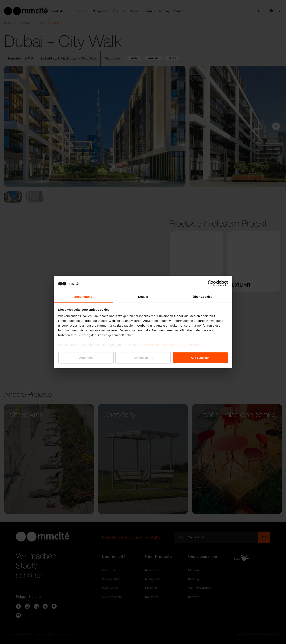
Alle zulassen (200, 358)
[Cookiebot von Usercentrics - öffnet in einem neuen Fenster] (211, 283)
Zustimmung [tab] (84, 296)
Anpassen (143, 358)
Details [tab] (143, 296)
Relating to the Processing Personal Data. (169, 344)
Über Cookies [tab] (203, 296)
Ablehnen (86, 358)
